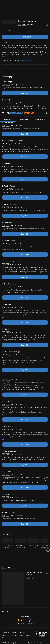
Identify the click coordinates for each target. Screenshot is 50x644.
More (4, 207)
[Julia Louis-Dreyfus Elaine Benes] (33, 440)
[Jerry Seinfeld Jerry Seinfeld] (21, 440)
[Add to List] (47, 463)
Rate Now (30, 514)
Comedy (11, 577)
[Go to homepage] (21, 3)
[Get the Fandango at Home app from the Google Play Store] (26, 604)
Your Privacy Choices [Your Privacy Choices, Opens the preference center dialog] (16, 640)
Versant (21, 614)
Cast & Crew (24, 9)
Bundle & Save (40, 9)
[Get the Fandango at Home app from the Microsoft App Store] (38, 604)
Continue (33, 640)
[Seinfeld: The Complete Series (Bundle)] (37, 464)
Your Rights (34, 620)
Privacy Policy (38, 616)
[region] (25, 627)
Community (20, 514)
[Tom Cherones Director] (8, 440)
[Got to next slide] (48, 440)
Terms (6, 616)
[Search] (47, 3)
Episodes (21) (8, 9)
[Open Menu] (3, 3)
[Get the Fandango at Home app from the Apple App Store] (12, 604)
